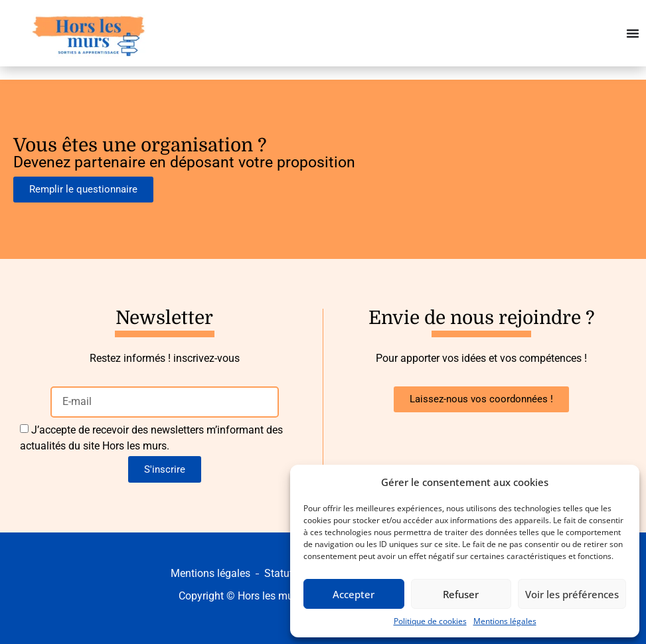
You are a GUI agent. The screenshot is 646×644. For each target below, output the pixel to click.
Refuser (461, 594)
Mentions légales (505, 621)
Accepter (354, 594)
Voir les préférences (572, 594)
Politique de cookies (430, 621)
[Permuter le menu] (633, 33)
